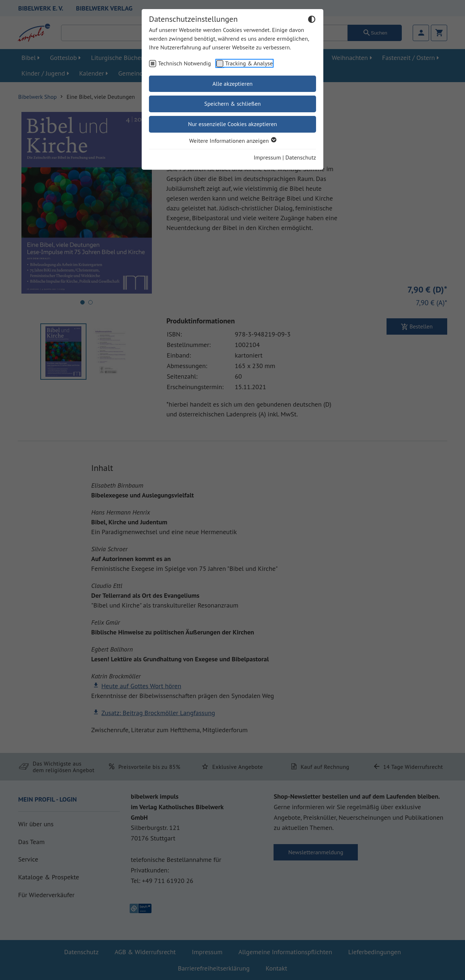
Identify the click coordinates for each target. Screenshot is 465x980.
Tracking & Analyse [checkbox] (249, 63)
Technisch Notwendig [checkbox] (185, 63)
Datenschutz (301, 157)
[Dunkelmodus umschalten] (312, 20)
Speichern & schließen (232, 104)
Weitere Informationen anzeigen (232, 141)
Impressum (267, 157)
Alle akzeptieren (233, 84)
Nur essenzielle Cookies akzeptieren (232, 124)
